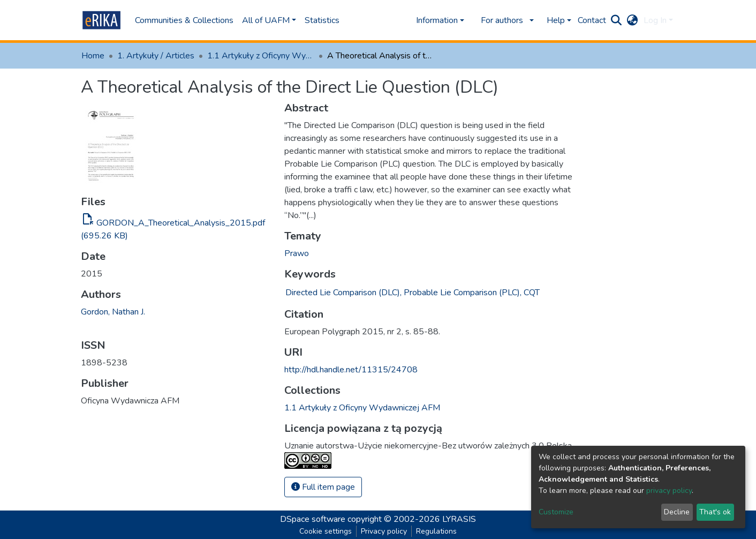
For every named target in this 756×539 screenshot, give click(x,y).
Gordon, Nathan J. (113, 312)
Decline (677, 512)
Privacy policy (384, 531)
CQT (532, 293)
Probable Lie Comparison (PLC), (463, 293)
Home (93, 56)
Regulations (436, 531)
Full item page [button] (323, 487)
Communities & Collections (184, 20)
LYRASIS (459, 519)
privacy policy (669, 491)
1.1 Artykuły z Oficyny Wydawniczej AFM (261, 56)
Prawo (297, 253)
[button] (633, 20)
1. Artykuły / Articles (156, 56)
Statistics (322, 20)
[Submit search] (617, 20)
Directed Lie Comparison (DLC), (343, 293)
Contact (592, 20)
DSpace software (313, 519)
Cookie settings (326, 531)
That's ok (715, 512)
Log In (655, 20)
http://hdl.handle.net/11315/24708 (351, 370)
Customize (556, 512)
